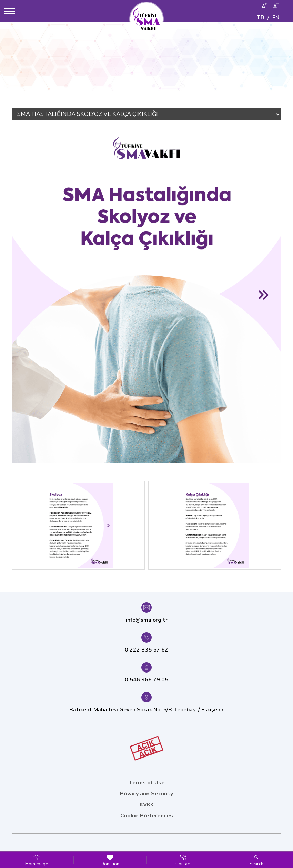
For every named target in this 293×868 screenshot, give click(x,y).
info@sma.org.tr (147, 620)
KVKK (147, 805)
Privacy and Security (146, 794)
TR (260, 18)
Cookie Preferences (147, 816)
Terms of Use (147, 783)
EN (276, 18)
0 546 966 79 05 (146, 680)
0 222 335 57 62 (146, 650)
